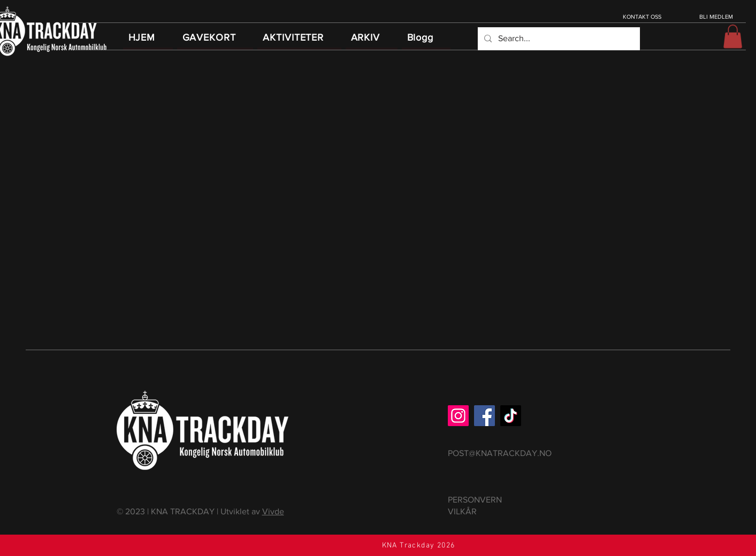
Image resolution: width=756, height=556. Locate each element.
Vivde (273, 511)
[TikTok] (511, 416)
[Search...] (558, 39)
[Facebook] (484, 416)
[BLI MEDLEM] (717, 17)
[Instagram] (458, 416)
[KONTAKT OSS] (643, 17)
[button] (733, 36)
